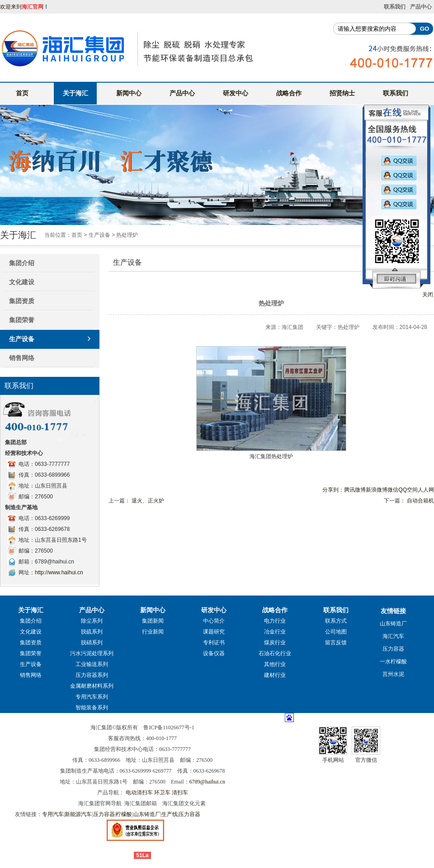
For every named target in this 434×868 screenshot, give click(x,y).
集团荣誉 (22, 320)
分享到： (333, 490)
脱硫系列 (92, 632)
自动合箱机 (420, 501)
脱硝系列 (92, 643)
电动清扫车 (139, 793)
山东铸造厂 (393, 624)
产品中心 (421, 7)
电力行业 (275, 621)
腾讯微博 (355, 490)
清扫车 (180, 793)
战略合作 (289, 93)
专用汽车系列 (92, 697)
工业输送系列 (92, 664)
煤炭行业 (275, 643)
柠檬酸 (124, 814)
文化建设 (22, 282)
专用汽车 (53, 814)
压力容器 (393, 649)
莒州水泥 (393, 674)
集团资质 (22, 301)
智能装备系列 (92, 708)
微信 (393, 490)
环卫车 (162, 793)
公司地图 (336, 632)
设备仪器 (214, 653)
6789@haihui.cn (207, 782)
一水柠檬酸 (393, 662)
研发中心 (236, 93)
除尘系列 (92, 621)
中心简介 (214, 621)
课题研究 (214, 632)
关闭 (428, 295)
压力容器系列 (92, 675)
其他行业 (275, 664)
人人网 (426, 490)
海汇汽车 (393, 636)
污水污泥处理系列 (92, 653)
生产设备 (99, 235)
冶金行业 (275, 632)
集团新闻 (153, 621)
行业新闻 (153, 632)
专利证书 (214, 643)
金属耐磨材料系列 (92, 686)
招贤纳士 (342, 93)
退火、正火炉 (148, 501)
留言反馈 (336, 643)
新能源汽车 (78, 814)
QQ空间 (408, 490)
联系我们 (395, 7)
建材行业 (275, 675)
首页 (22, 93)
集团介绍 (31, 621)
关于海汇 (75, 93)
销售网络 (22, 358)
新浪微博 (377, 490)
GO (425, 29)
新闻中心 (129, 93)
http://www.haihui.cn (59, 572)
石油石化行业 (275, 653)
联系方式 (336, 621)
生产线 (170, 814)
